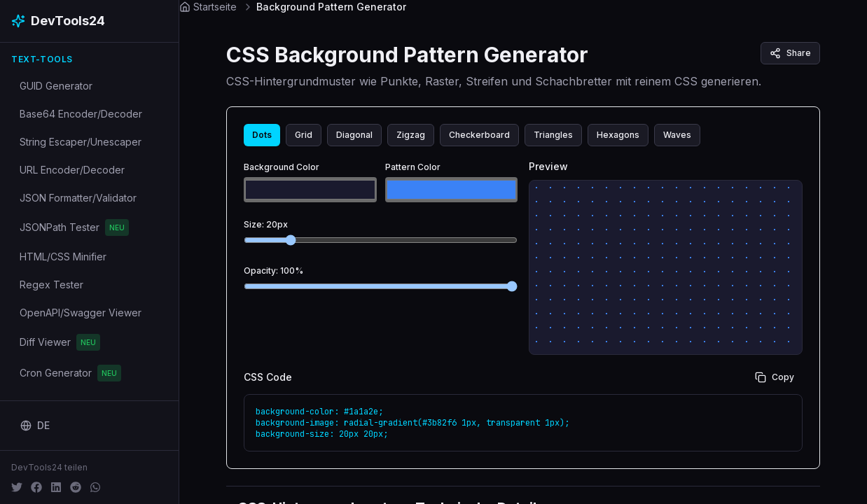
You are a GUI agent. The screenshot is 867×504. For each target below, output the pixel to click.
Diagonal (354, 135)
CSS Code (268, 377)
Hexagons (618, 135)
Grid (304, 135)
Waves (677, 135)
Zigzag (411, 135)
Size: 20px (266, 224)
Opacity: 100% (273, 271)
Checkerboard (479, 135)
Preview (548, 166)
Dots (262, 135)
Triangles (553, 135)
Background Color (282, 167)
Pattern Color (413, 167)
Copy (775, 377)
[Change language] (35, 426)
